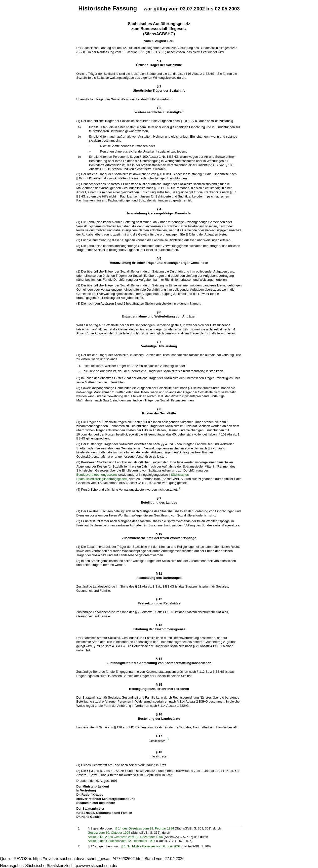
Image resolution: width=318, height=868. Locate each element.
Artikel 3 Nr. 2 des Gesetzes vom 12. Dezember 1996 (125, 837)
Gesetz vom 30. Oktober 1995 (109, 833)
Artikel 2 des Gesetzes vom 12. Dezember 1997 (121, 841)
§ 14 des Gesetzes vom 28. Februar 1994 (145, 828)
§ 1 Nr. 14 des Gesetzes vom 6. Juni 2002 (151, 846)
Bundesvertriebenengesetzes (97, 475)
